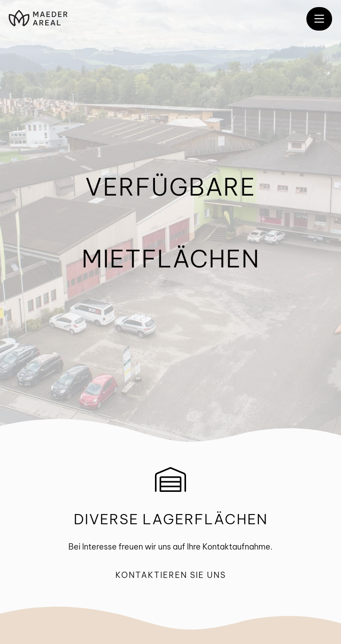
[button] (319, 19)
